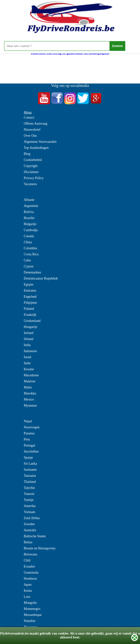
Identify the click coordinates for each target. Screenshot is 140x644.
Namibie (29, 621)
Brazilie (29, 218)
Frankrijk (30, 315)
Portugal (29, 445)
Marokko (30, 393)
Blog (27, 154)
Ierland (29, 333)
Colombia (30, 248)
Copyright (31, 166)
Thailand (30, 482)
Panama (29, 433)
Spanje (28, 458)
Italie (27, 363)
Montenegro (32, 609)
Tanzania (30, 476)
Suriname (30, 470)
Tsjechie (29, 488)
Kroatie (29, 369)
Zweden (29, 524)
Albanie (29, 200)
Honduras (30, 579)
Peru (27, 439)
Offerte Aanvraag (35, 124)
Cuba (27, 260)
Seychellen (31, 451)
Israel (27, 357)
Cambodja (31, 230)
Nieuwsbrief (32, 130)
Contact (29, 117)
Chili (27, 560)
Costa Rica (31, 254)
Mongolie (30, 603)
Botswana (30, 554)
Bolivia (29, 212)
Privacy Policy (34, 178)
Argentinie (31, 206)
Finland (29, 309)
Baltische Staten (35, 536)
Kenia (28, 591)
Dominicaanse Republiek (41, 278)
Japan (28, 585)
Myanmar (30, 405)
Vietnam (29, 512)
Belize (28, 542)
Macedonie (31, 375)
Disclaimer (31, 172)
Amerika (30, 506)
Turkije (29, 500)
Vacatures (30, 184)
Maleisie (29, 381)
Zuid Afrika (32, 518)
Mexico (29, 399)
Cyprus (29, 266)
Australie (30, 530)
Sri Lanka (30, 464)
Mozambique (33, 615)
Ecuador (29, 566)
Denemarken (32, 272)
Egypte (29, 284)
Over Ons (30, 136)
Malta (28, 387)
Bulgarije (30, 224)
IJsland (29, 339)
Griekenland (32, 321)
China (28, 242)
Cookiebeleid (33, 160)
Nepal (28, 421)
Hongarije (30, 327)
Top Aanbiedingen (36, 148)
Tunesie (29, 494)
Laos (27, 597)
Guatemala (31, 572)
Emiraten (30, 291)
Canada (29, 236)
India (27, 345)
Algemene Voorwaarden (40, 142)
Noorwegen (32, 427)
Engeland (30, 297)
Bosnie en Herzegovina (40, 548)
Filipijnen (30, 303)
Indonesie (30, 351)
